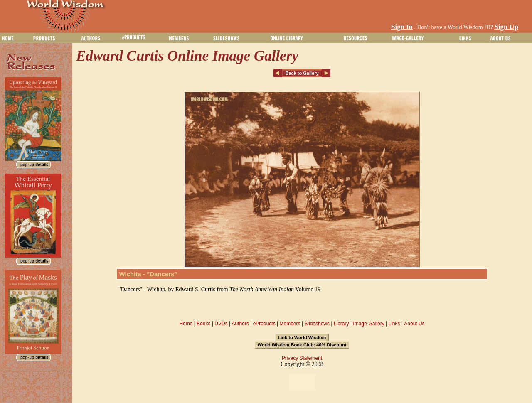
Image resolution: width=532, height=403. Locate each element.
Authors (240, 324)
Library (341, 324)
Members (290, 324)
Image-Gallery (368, 324)
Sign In (402, 27)
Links (394, 324)
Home (186, 324)
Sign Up (506, 27)
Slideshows (317, 324)
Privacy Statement (302, 358)
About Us (414, 324)
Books (203, 324)
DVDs (221, 324)
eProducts (264, 324)
